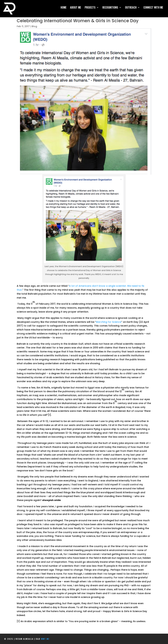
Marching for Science (109, 322)
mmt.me (45, 639)
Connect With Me (153, 8)
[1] (49, 415)
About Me (76, 8)
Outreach (131, 8)
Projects (90, 8)
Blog (34, 26)
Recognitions (110, 8)
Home (63, 8)
